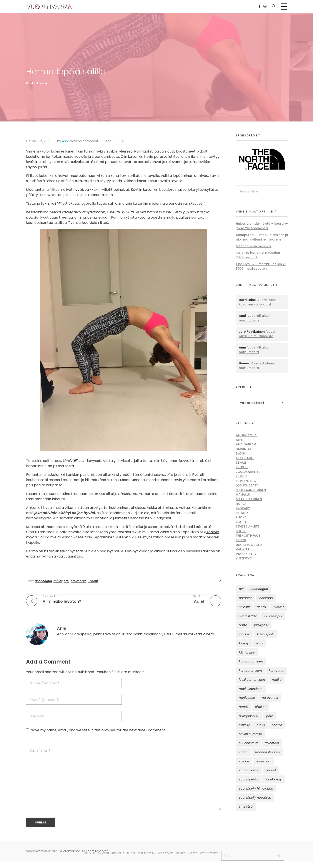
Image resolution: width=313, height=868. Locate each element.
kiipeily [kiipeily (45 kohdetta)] (244, 643)
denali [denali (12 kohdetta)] (261, 607)
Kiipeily (241, 476)
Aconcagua (246, 435)
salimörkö (79, 581)
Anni (65, 141)
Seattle (242, 522)
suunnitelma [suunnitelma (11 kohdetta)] (248, 743)
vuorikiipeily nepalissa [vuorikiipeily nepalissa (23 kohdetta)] (255, 798)
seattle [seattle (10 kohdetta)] (277, 725)
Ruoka (241, 517)
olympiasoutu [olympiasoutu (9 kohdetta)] (249, 716)
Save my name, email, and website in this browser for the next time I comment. (98, 730)
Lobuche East (247, 485)
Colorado (245, 458)
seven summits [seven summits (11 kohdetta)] (250, 734)
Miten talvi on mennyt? (254, 246)
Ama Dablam (246, 444)
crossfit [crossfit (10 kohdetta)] (244, 607)
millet (58, 581)
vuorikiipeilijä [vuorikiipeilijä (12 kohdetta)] (248, 779)
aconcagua (43, 581)
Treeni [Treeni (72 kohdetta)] (244, 752)
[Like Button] (119, 142)
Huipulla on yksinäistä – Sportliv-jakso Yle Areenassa (262, 226)
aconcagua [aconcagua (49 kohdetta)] (259, 589)
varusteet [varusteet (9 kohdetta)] (263, 761)
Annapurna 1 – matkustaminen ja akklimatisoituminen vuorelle (262, 237)
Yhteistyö (244, 558)
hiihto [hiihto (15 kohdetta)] (243, 625)
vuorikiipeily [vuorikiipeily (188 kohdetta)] (273, 779)
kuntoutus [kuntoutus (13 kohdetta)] (276, 671)
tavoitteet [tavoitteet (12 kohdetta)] (272, 743)
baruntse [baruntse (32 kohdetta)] (246, 598)
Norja (241, 504)
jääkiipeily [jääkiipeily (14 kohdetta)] (261, 625)
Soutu (241, 531)
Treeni (93, 581)
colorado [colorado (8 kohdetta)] (266, 598)
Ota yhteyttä (209, 853)
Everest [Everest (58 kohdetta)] (278, 607)
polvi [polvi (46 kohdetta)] (270, 716)
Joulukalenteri (249, 472)
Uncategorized (249, 545)
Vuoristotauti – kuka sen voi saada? (260, 302)
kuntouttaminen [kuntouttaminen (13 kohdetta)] (251, 661)
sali (67, 581)
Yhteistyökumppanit (171, 853)
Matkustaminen (249, 499)
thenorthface (248, 536)
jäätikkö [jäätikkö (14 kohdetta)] (245, 634)
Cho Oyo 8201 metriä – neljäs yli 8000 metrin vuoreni (261, 266)
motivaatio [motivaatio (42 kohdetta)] (247, 698)
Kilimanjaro (246, 481)
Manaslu (243, 495)
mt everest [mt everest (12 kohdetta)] (270, 698)
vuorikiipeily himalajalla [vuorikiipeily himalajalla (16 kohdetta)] (256, 788)
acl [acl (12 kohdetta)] (241, 589)
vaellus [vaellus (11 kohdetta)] (244, 761)
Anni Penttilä (146, 853)
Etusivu (90, 853)
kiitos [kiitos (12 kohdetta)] (259, 643)
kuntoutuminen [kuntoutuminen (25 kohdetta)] (250, 671)
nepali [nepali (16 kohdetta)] (243, 707)
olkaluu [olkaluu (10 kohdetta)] (260, 707)
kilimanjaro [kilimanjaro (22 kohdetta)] (247, 652)
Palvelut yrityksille (111, 853)
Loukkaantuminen (251, 490)
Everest (242, 467)
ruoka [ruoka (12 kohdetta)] (261, 725)
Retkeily (242, 513)
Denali (241, 463)
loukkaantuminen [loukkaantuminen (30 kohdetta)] (252, 680)
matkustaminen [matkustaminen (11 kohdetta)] (251, 689)
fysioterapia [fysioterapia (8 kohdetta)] (273, 616)
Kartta (192, 853)
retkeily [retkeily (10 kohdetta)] (244, 725)
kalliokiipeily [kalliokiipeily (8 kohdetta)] (266, 634)
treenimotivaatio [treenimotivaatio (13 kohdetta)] (268, 752)
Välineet (243, 549)
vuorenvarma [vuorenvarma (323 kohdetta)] (249, 770)
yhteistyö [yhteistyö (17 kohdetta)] (246, 807)
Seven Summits (248, 526)
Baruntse (244, 449)
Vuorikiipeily (246, 554)
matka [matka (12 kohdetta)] (277, 680)
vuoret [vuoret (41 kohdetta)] (271, 770)
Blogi (109, 141)
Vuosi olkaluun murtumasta (255, 318)
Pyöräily (243, 508)
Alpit (240, 440)
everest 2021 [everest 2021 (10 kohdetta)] (248, 616)
